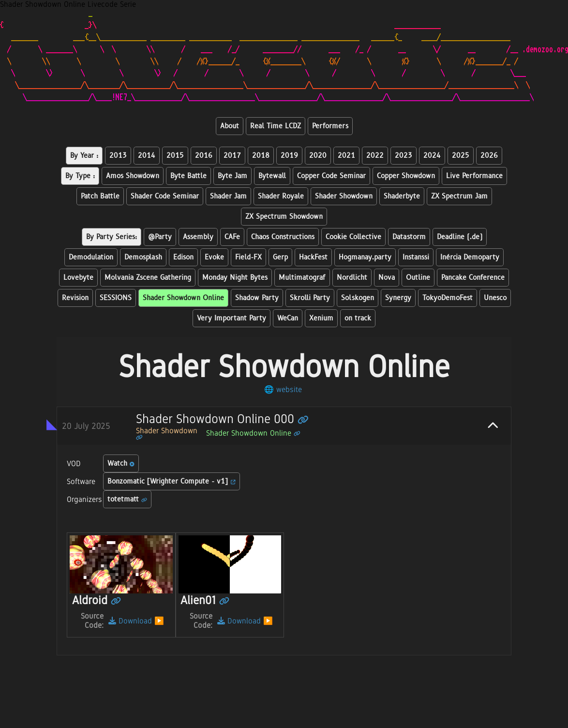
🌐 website (283, 389)
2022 (375, 156)
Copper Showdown (406, 176)
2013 (118, 156)
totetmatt (127, 499)
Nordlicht (352, 278)
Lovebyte (78, 278)
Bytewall (272, 176)
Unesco (495, 298)
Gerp (280, 257)
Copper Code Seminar (331, 176)
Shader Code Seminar (165, 196)
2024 (432, 156)
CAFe (232, 237)
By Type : (80, 176)
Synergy (398, 298)
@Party (160, 237)
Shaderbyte (402, 196)
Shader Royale (281, 196)
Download (130, 621)
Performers (330, 126)
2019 (289, 156)
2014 (147, 156)
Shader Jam (228, 196)
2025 (461, 156)
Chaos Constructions (283, 237)
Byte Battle (188, 176)
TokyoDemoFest (448, 298)
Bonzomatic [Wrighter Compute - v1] (172, 481)
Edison (183, 257)
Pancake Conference (473, 278)
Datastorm (409, 237)
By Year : (84, 156)
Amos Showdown (133, 176)
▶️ (159, 621)
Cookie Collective (353, 237)
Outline (418, 278)
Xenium (321, 318)
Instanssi (416, 257)
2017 (232, 156)
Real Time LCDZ (276, 126)
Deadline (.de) (460, 237)
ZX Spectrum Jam (459, 196)
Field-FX (248, 257)
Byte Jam (232, 176)
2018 (261, 156)
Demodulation (91, 257)
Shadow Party (257, 298)
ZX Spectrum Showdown (284, 217)
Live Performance (474, 176)
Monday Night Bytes (235, 278)
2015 (175, 156)
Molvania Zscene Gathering (148, 278)
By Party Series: (112, 237)
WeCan (288, 318)
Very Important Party (232, 318)
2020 (318, 156)
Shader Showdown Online (183, 298)
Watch (121, 463)
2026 (489, 156)
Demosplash (143, 257)
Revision (75, 298)
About (230, 126)
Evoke (214, 257)
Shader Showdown (344, 196)
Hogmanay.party (365, 257)
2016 (204, 156)
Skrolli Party (310, 298)
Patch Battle (100, 196)
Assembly (198, 237)
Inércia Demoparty (470, 257)
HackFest (313, 257)
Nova (387, 278)
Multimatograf (302, 278)
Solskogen (358, 298)
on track (358, 318)
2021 (346, 156)
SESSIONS (116, 298)
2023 (404, 156)
